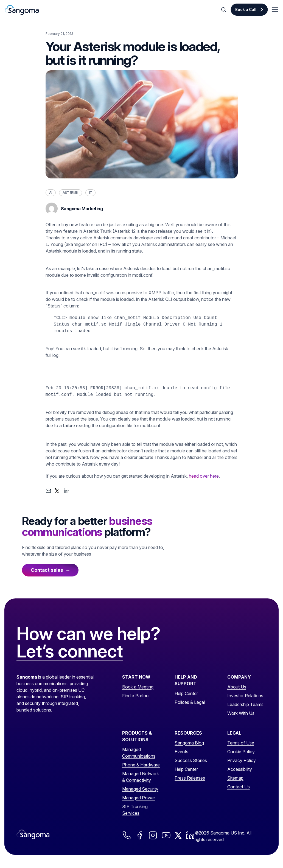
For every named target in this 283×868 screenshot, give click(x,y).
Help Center (186, 693)
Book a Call (246, 10)
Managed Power (139, 798)
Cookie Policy (241, 752)
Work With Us (241, 713)
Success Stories (191, 760)
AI (51, 193)
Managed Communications (139, 753)
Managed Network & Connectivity (141, 777)
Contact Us (239, 787)
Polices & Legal (190, 702)
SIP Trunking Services (135, 810)
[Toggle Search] (224, 10)
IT (90, 193)
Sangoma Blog (189, 743)
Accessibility (240, 769)
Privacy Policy (242, 760)
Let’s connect (70, 651)
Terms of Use (241, 743)
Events (181, 752)
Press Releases (190, 778)
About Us (237, 687)
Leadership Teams (245, 704)
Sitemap (235, 778)
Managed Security (140, 789)
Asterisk (71, 193)
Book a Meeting (138, 687)
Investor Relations (245, 696)
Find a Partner (136, 696)
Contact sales (47, 570)
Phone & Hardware (141, 765)
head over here (204, 476)
